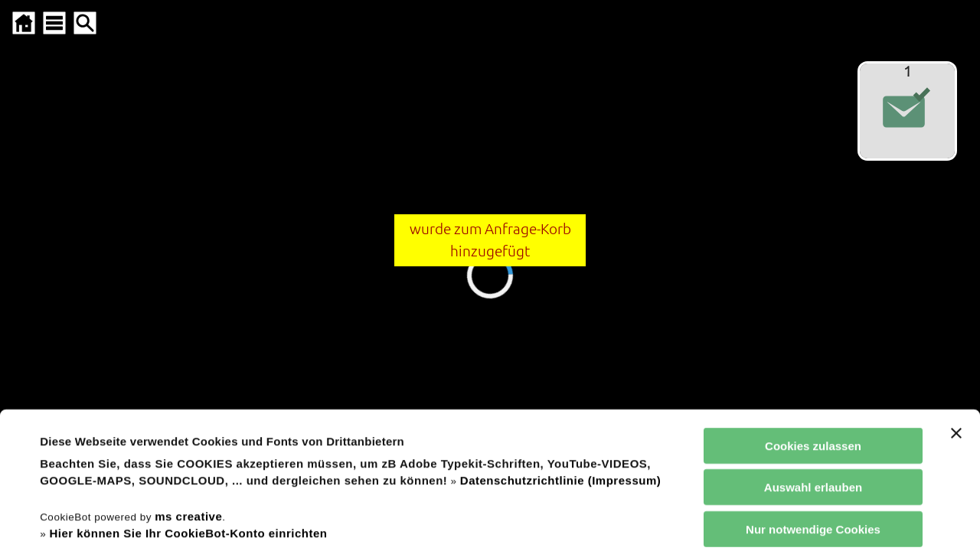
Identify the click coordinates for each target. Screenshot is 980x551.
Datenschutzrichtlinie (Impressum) (560, 354)
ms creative (188, 389)
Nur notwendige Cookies (813, 403)
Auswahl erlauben (813, 361)
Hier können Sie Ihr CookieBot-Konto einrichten (188, 407)
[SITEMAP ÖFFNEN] (54, 23)
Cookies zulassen (813, 320)
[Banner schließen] (956, 307)
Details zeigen (653, 521)
